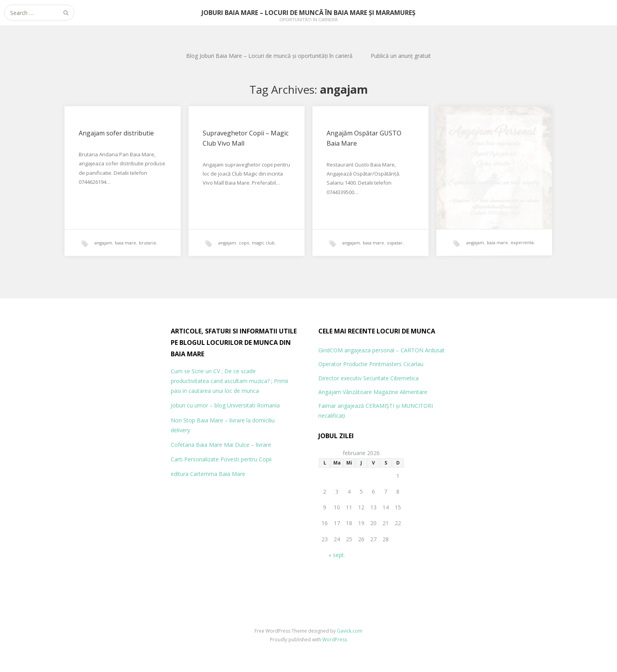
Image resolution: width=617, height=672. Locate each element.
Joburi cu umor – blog (198, 405)
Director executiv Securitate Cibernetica (369, 378)
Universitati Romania (253, 405)
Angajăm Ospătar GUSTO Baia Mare (364, 139)
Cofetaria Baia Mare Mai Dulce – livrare (221, 445)
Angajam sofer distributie (116, 133)
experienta (511, 233)
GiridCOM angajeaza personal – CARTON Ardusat (381, 350)
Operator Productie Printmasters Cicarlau (371, 364)
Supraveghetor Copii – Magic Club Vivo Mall (246, 138)
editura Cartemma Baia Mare (208, 474)
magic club (263, 243)
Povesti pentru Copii (246, 459)
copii (244, 243)
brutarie (148, 243)
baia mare (126, 243)
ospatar (395, 243)
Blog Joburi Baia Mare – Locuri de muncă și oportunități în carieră (269, 56)
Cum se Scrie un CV (195, 371)
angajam (103, 243)
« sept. (337, 555)
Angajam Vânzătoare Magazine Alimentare (373, 392)
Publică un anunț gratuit (401, 56)
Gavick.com (350, 631)
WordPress (335, 640)
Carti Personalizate (195, 459)
